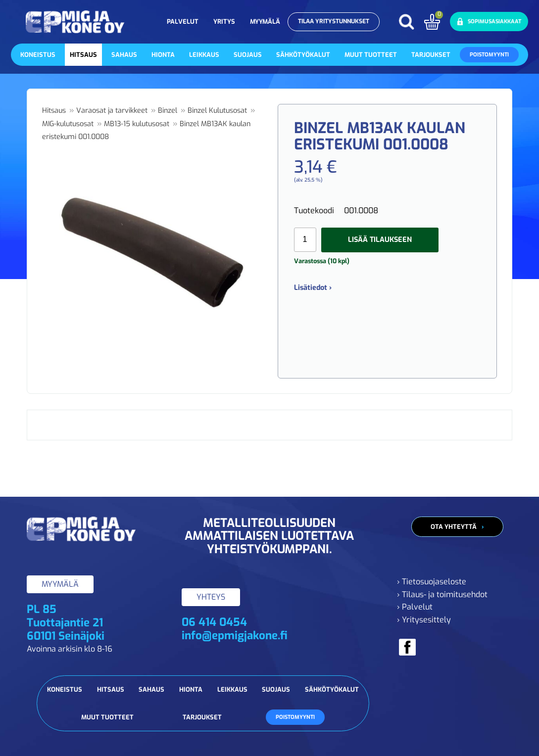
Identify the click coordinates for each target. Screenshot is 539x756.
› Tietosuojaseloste (432, 582)
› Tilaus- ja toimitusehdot (442, 594)
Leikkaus (204, 55)
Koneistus (38, 55)
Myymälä (265, 22)
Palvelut (183, 22)
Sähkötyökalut (303, 55)
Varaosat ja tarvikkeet (112, 111)
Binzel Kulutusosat (217, 111)
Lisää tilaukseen (380, 240)
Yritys (224, 22)
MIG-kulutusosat (68, 124)
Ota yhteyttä (454, 527)
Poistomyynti (489, 55)
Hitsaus (83, 55)
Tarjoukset (431, 55)
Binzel (168, 111)
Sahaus (124, 55)
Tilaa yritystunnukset (334, 21)
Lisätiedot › (313, 288)
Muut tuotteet (371, 55)
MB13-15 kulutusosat (137, 124)
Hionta (163, 55)
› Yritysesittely (424, 620)
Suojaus (248, 55)
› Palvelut (415, 607)
